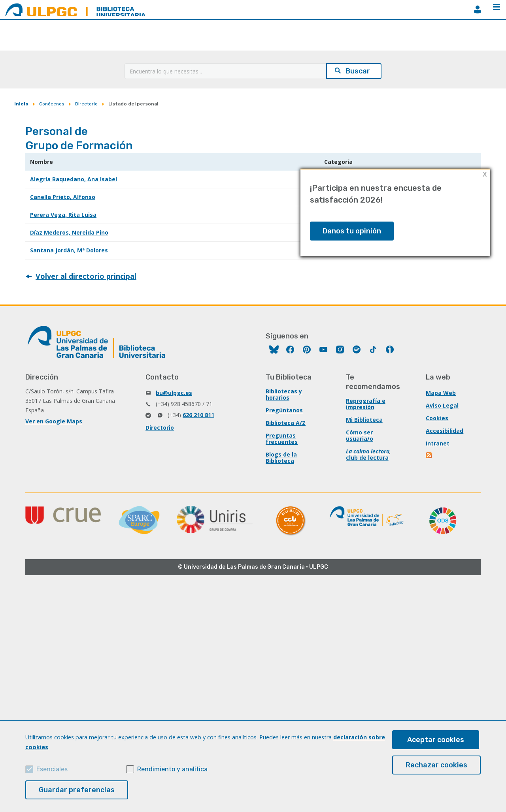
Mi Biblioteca (364, 420)
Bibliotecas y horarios (284, 394)
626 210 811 (198, 415)
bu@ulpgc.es (174, 393)
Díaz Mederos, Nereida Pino (69, 232)
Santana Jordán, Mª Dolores (69, 250)
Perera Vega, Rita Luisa (63, 215)
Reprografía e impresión (366, 404)
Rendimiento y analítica (172, 769)
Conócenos (52, 104)
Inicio (21, 104)
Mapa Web (441, 393)
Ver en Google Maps (54, 421)
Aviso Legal (442, 405)
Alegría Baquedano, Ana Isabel (74, 179)
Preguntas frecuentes (282, 439)
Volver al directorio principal (86, 276)
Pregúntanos (284, 410)
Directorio (86, 104)
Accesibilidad (445, 431)
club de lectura (367, 458)
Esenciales (52, 769)
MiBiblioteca (478, 9)
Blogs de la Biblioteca (281, 458)
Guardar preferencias (77, 790)
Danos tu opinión (352, 231)
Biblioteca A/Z (286, 423)
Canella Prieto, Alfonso (63, 197)
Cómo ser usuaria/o (360, 435)
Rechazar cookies (436, 765)
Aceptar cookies (436, 740)
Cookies (437, 418)
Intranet (438, 443)
